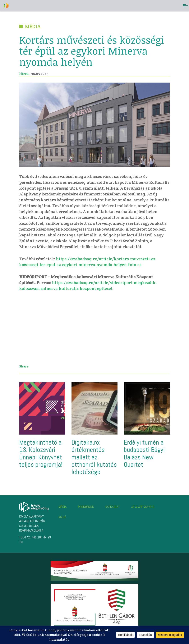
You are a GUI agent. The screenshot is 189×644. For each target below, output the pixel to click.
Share (24, 366)
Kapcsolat (113, 507)
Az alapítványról (143, 507)
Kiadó (62, 517)
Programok (86, 507)
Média (63, 507)
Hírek (24, 74)
